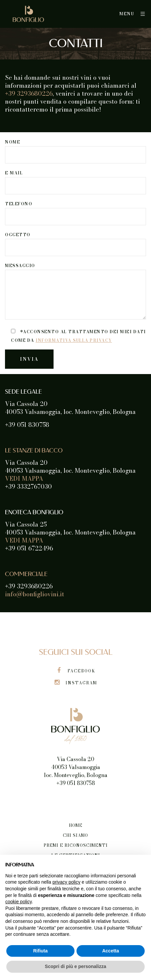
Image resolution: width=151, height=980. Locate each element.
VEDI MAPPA (24, 479)
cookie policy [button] (18, 902)
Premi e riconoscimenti (76, 845)
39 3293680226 (29, 94)
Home (76, 825)
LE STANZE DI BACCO (34, 451)
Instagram (75, 683)
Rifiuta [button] (41, 951)
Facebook (76, 671)
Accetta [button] (111, 951)
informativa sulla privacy (74, 340)
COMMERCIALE (26, 574)
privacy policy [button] (67, 882)
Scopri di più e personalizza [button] (75, 966)
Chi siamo (75, 835)
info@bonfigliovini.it (35, 594)
